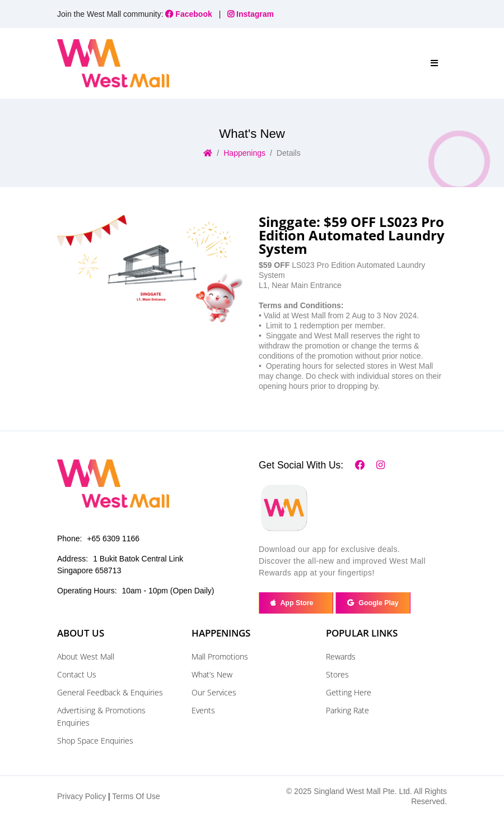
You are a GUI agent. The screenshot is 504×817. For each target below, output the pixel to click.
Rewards (341, 656)
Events (203, 710)
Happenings (244, 153)
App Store (296, 603)
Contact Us (77, 674)
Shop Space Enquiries (95, 741)
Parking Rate (347, 710)
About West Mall (86, 656)
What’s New (212, 674)
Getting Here (349, 692)
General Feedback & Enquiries (110, 692)
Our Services (214, 692)
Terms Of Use (136, 796)
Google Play (373, 603)
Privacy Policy (81, 796)
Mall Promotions (220, 656)
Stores (337, 674)
